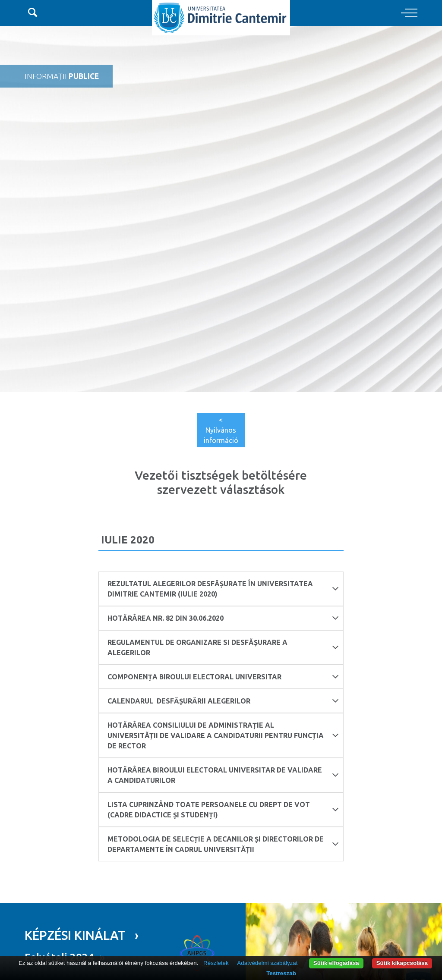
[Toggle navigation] (409, 13)
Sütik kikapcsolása (402, 963)
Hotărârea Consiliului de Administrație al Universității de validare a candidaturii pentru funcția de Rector (223, 735)
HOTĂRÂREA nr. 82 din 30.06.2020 (223, 618)
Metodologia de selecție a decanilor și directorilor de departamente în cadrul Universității (223, 844)
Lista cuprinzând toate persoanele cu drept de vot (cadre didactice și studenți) (223, 810)
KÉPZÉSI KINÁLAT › (82, 935)
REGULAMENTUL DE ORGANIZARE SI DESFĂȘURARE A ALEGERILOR (223, 647)
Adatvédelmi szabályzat (267, 963)
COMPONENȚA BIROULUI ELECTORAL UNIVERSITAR (223, 677)
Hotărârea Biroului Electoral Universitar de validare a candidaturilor (223, 775)
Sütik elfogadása (336, 963)
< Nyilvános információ (221, 430)
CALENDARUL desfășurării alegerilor (223, 701)
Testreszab (281, 973)
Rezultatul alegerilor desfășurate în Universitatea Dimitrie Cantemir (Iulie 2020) (223, 589)
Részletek (216, 963)
